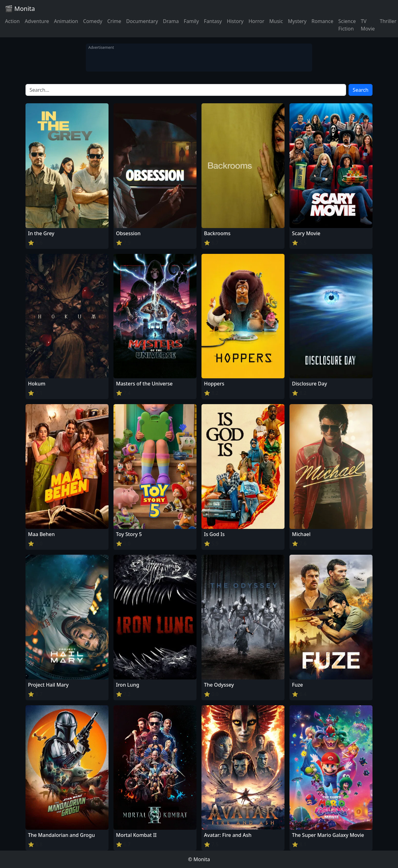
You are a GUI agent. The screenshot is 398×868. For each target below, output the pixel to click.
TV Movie (368, 25)
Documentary (142, 21)
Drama (171, 21)
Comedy (93, 21)
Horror (256, 21)
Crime (114, 21)
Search (361, 90)
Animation (66, 21)
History (235, 21)
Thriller (388, 21)
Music (276, 21)
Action (12, 21)
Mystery (297, 21)
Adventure (37, 21)
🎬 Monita (20, 9)
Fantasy (213, 21)
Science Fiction (347, 25)
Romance (322, 21)
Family (191, 21)
